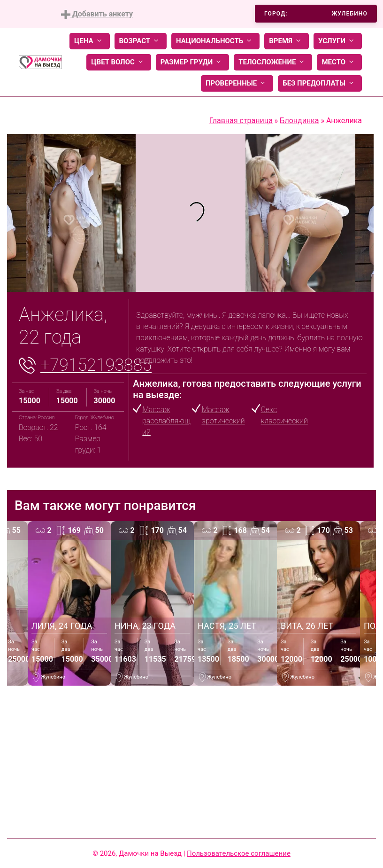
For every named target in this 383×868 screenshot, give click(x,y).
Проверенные (237, 83)
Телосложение (273, 62)
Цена (90, 41)
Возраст (141, 41)
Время (287, 41)
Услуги (338, 41)
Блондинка (299, 121)
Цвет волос (119, 62)
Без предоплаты (320, 83)
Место (339, 62)
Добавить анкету (97, 14)
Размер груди (192, 62)
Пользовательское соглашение (239, 853)
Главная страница (241, 121)
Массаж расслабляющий (166, 421)
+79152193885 (96, 365)
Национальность (215, 41)
